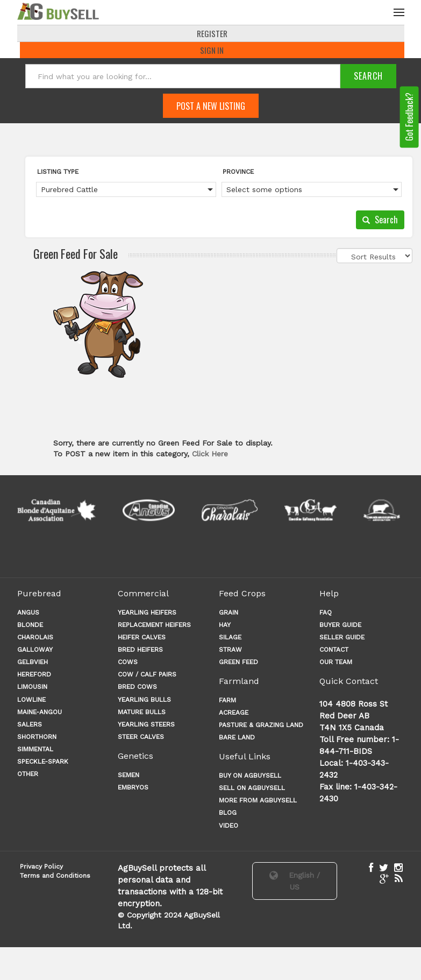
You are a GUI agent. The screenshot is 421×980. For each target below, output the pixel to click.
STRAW (230, 651)
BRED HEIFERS (140, 651)
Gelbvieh (33, 663)
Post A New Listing (211, 107)
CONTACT (334, 651)
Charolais (35, 638)
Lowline (31, 701)
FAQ (326, 614)
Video (229, 827)
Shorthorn (37, 738)
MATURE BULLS (142, 713)
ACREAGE (234, 714)
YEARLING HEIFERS (147, 614)
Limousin (32, 688)
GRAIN (229, 614)
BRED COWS (137, 688)
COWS (128, 663)
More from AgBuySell (258, 801)
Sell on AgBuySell (252, 789)
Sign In (212, 51)
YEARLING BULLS (144, 701)
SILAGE (230, 638)
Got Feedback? (409, 118)
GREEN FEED (238, 663)
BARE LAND (237, 738)
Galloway (35, 651)
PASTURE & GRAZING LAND (261, 726)
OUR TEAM (336, 663)
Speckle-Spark (43, 763)
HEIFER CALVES (142, 638)
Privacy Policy (41, 868)
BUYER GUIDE (340, 626)
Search (380, 221)
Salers (30, 725)
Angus (28, 614)
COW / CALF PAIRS (147, 675)
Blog (228, 814)
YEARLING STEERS (146, 725)
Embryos (133, 788)
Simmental (35, 750)
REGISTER (212, 34)
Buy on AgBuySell (250, 777)
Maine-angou (40, 713)
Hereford (34, 675)
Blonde (30, 626)
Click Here (210, 455)
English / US (295, 882)
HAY (225, 626)
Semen (129, 776)
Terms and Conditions (55, 877)
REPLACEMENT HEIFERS (154, 626)
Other (28, 775)
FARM (227, 701)
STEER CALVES (141, 738)
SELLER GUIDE (342, 638)
